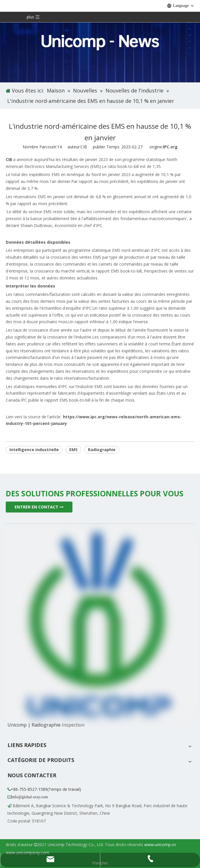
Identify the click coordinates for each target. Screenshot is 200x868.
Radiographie (102, 450)
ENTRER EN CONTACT (39, 507)
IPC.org (170, 147)
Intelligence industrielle (34, 450)
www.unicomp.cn (160, 845)
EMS (73, 450)
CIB (9, 159)
